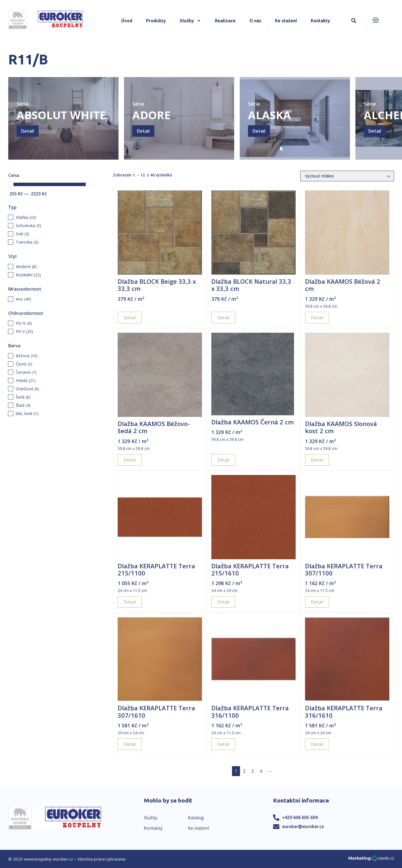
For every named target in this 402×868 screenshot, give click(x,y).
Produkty (156, 21)
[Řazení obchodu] (347, 176)
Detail (28, 131)
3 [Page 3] (253, 771)
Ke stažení (286, 21)
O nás (255, 21)
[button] (354, 21)
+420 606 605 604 (300, 817)
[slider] (11, 184)
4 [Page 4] (261, 771)
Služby (190, 21)
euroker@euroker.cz (303, 826)
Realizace (225, 21)
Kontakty (320, 21)
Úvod (127, 21)
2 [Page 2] (244, 771)
